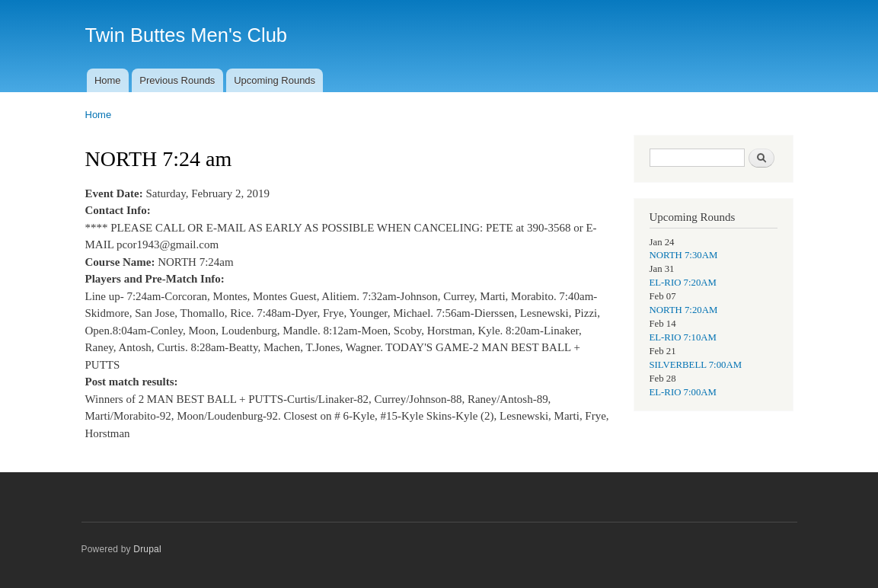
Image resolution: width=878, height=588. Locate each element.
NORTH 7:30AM (684, 255)
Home (108, 80)
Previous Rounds (177, 80)
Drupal (147, 549)
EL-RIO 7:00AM (683, 392)
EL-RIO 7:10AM (683, 337)
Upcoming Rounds (275, 80)
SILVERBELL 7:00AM (696, 365)
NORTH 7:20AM (684, 310)
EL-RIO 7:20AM (683, 283)
